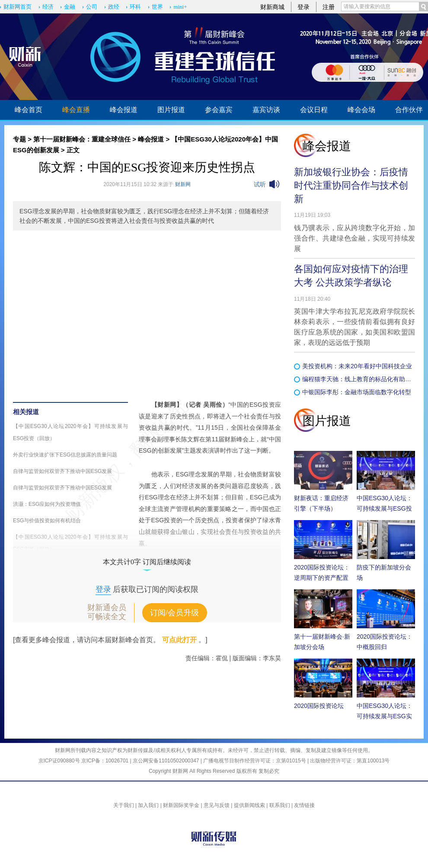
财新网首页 (18, 7)
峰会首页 (29, 110)
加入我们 (148, 805)
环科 (135, 7)
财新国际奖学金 (181, 805)
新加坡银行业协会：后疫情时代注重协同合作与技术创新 (351, 185)
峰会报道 (124, 110)
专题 (19, 139)
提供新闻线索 (249, 805)
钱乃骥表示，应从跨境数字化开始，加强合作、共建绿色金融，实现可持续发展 (355, 238)
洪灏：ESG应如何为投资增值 (47, 504)
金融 (70, 7)
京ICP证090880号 (59, 761)
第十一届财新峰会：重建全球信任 (82, 139)
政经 (114, 7)
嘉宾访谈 (266, 110)
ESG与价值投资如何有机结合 (47, 521)
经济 (48, 7)
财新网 (183, 184)
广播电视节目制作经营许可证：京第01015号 (254, 761)
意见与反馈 (217, 805)
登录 (303, 7)
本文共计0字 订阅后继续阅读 (147, 562)
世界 (157, 7)
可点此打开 (179, 640)
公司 (92, 7)
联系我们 (280, 805)
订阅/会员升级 (174, 613)
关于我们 (124, 805)
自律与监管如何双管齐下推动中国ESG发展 (62, 471)
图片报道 (171, 110)
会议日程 (314, 110)
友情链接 (304, 805)
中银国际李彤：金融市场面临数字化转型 (357, 392)
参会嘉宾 (219, 110)
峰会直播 (76, 110)
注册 (329, 7)
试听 (260, 184)
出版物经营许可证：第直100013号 (350, 761)
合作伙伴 (409, 110)
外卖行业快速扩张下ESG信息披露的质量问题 (65, 455)
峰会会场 (361, 110)
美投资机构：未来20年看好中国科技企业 (357, 366)
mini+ (180, 7)
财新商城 (272, 7)
